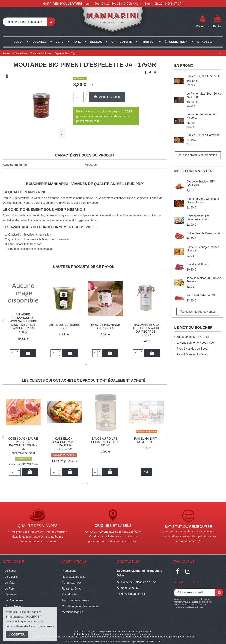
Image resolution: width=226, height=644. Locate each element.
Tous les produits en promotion (198, 155)
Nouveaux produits (74, 577)
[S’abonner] (219, 592)
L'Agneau (11, 594)
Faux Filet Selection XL (201, 295)
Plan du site (69, 594)
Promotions (69, 571)
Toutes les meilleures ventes (198, 312)
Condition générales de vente (80, 606)
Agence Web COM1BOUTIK (146, 641)
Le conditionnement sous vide (195, 343)
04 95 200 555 (130, 588)
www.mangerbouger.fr (140, 632)
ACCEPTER (17, 635)
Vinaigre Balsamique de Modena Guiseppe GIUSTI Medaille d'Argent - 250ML (23, 321)
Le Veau (10, 583)
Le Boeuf (10, 571)
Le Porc (10, 589)
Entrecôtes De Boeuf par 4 (203, 233)
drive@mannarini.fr (133, 594)
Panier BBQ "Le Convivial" (203, 135)
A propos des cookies (75, 600)
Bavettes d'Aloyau (198, 264)
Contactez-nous (72, 583)
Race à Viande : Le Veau (192, 354)
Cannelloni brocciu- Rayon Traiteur (146, 442)
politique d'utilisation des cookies (33, 626)
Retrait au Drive (72, 589)
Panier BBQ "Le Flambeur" (203, 76)
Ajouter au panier (107, 97)
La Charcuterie (14, 600)
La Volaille (11, 577)
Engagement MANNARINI (193, 337)
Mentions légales (72, 612)
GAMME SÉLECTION (23, 455)
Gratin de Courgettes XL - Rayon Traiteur (23, 442)
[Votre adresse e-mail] (194, 592)
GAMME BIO (105, 459)
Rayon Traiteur (14, 606)
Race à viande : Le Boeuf (192, 349)
